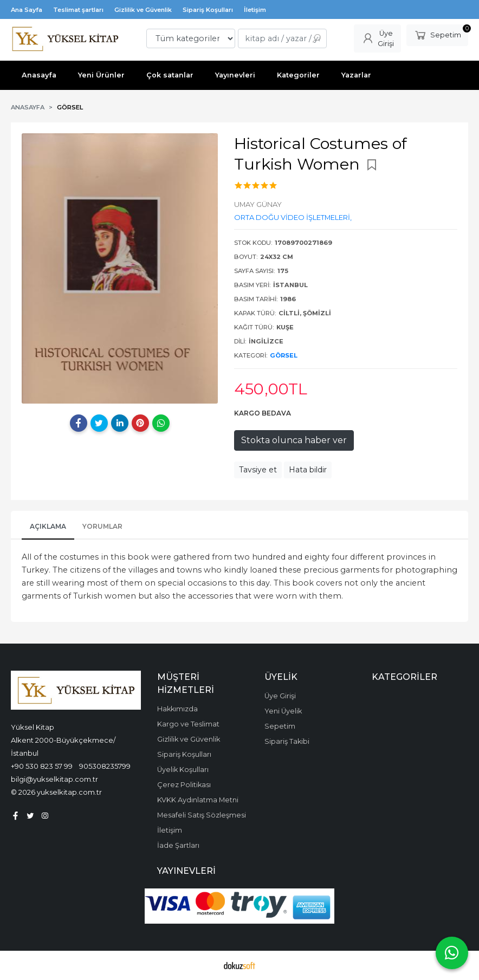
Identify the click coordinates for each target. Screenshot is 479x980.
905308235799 (105, 766)
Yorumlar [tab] (102, 526)
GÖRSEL (284, 355)
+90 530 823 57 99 (42, 766)
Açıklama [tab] (48, 526)
